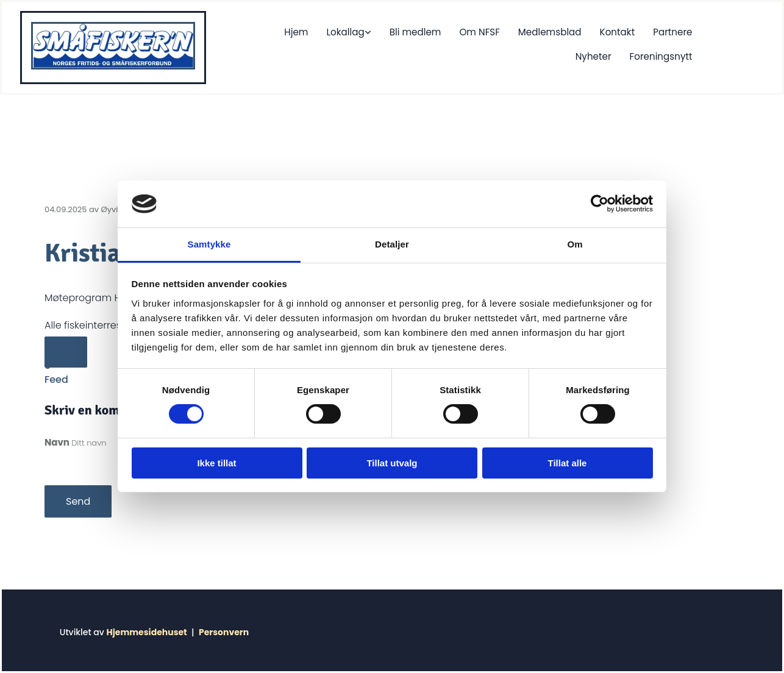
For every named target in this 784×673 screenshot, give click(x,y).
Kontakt (564, 31)
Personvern (224, 632)
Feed (56, 379)
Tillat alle (568, 463)
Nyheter (675, 31)
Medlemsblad (498, 31)
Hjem (246, 31)
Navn (58, 442)
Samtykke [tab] (209, 244)
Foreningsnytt (661, 55)
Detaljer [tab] (392, 244)
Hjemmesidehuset (146, 632)
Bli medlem (364, 31)
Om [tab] (575, 244)
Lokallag (294, 31)
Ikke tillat (216, 463)
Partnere (619, 31)
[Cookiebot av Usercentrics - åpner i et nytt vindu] (600, 204)
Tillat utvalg (392, 463)
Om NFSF (428, 31)
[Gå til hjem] (113, 66)
